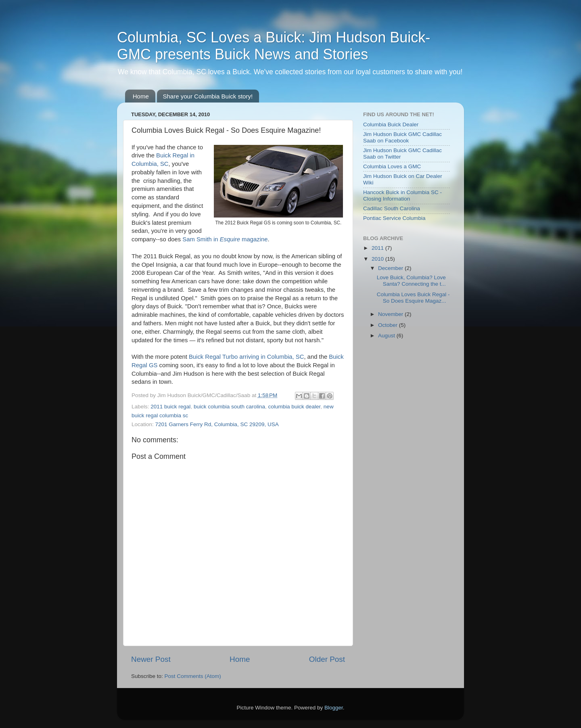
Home (141, 96)
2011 (378, 248)
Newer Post (151, 659)
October (389, 325)
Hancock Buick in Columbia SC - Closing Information (402, 196)
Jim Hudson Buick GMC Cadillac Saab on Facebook (402, 137)
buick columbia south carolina (229, 407)
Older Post (327, 659)
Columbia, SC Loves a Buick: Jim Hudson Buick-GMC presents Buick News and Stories (274, 46)
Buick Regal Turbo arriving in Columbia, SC (246, 357)
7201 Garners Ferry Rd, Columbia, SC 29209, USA (217, 424)
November (391, 314)
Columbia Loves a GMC (392, 166)
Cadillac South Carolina (392, 208)
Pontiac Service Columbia (394, 218)
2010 (378, 259)
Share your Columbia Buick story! (208, 96)
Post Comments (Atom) (193, 676)
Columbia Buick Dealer (391, 124)
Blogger (334, 708)
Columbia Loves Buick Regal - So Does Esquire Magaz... (413, 298)
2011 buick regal (170, 407)
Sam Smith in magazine (225, 239)
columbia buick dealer (295, 407)
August (387, 336)
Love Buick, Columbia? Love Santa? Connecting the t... (411, 281)
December (391, 268)
